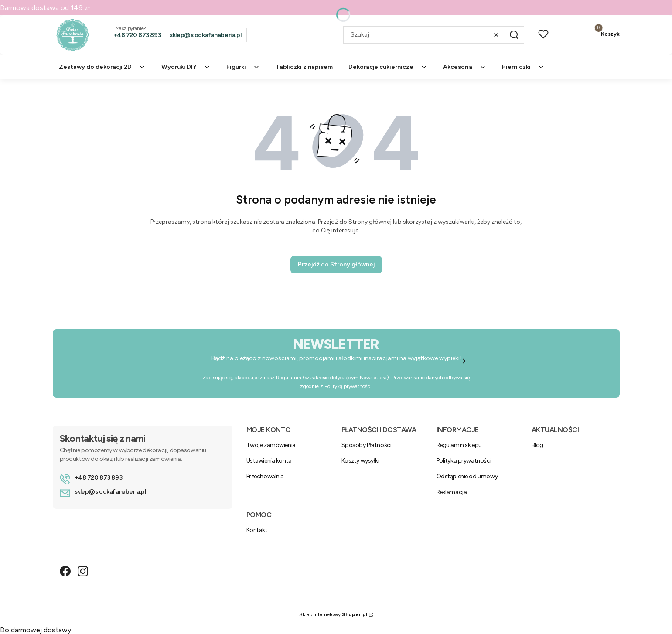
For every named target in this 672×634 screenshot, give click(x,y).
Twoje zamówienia (271, 445)
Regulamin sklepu (459, 445)
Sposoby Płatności (367, 445)
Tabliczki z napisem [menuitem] (304, 67)
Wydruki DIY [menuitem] (186, 67)
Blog (537, 445)
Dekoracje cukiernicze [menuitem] (388, 67)
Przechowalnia (265, 476)
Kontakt (257, 530)
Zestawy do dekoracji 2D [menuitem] (102, 67)
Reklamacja (452, 492)
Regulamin (289, 378)
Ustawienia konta (269, 461)
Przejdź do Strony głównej (336, 264)
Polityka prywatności (464, 461)
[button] (514, 35)
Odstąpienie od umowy (467, 476)
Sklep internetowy (333, 614)
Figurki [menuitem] (243, 67)
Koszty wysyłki (360, 461)
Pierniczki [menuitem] (523, 67)
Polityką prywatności (348, 386)
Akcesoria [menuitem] (465, 67)
